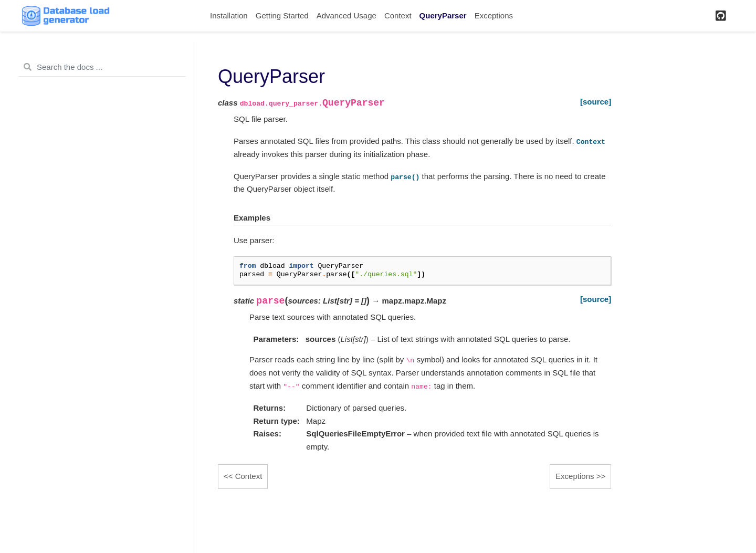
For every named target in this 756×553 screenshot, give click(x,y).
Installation (229, 15)
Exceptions (494, 15)
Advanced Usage (346, 15)
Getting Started (282, 15)
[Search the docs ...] (102, 67)
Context (398, 15)
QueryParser (443, 15)
